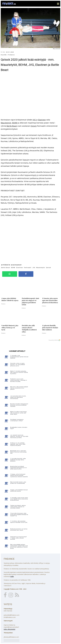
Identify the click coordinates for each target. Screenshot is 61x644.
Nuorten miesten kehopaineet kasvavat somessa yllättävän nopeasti (19, 405)
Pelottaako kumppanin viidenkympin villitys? (17, 420)
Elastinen (42, 120)
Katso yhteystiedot (10, 629)
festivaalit (28, 268)
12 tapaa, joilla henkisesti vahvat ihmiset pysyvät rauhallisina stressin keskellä (19, 475)
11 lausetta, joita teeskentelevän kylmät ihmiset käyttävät (19, 357)
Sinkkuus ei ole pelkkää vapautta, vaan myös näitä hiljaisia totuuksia (18, 444)
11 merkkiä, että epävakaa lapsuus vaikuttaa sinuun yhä (19, 522)
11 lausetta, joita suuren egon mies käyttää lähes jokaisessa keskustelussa (19, 499)
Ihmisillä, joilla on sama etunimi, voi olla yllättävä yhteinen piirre (18, 365)
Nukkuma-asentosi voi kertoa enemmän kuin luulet (19, 530)
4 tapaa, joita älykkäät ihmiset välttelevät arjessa (19, 491)
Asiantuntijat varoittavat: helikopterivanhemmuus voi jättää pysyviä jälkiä (19, 468)
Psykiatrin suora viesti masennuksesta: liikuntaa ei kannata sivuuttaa (19, 380)
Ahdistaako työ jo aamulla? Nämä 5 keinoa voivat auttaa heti (18, 452)
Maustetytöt (6, 123)
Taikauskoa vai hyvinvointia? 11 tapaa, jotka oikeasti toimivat (19, 538)
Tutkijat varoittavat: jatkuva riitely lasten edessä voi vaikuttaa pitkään (18, 507)
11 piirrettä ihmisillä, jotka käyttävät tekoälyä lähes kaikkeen (18, 460)
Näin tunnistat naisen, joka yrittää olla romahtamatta (18, 483)
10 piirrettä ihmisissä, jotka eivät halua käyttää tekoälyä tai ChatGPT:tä (19, 515)
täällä (12, 576)
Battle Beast (12, 126)
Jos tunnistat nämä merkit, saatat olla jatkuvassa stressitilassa (18, 397)
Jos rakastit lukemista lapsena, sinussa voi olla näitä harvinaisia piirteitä (19, 436)
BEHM (15, 123)
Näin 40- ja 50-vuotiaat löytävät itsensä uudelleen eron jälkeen (19, 388)
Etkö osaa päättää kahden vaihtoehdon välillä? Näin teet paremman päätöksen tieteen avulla (19, 547)
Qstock (34, 126)
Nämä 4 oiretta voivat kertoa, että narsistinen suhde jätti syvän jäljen (19, 413)
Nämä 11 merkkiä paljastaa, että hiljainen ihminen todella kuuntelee (19, 372)
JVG (34, 120)
